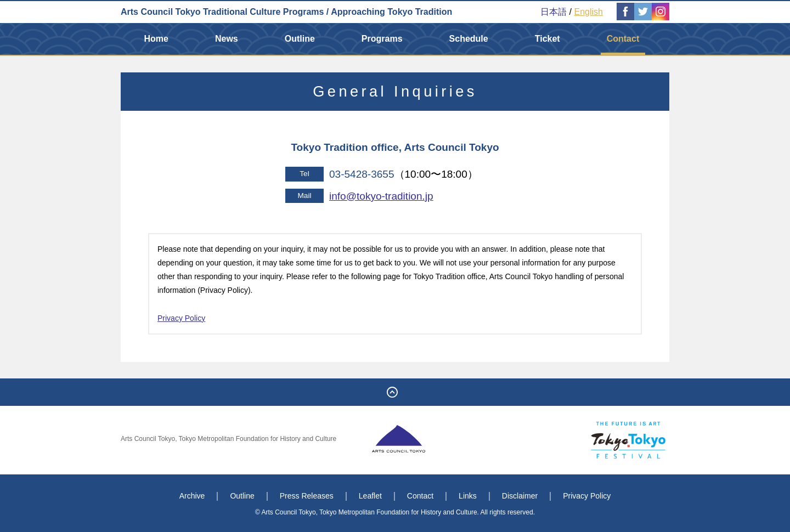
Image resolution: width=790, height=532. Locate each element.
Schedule (469, 39)
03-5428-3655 (362, 174)
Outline (300, 39)
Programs (382, 39)
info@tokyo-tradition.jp (381, 196)
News (227, 39)
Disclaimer (520, 496)
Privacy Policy (181, 318)
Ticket (548, 39)
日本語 (554, 12)
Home (156, 39)
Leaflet (370, 496)
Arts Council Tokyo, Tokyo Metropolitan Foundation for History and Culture (228, 439)
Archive (192, 496)
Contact (623, 39)
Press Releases (307, 496)
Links (468, 496)
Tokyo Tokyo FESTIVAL (628, 440)
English (589, 12)
